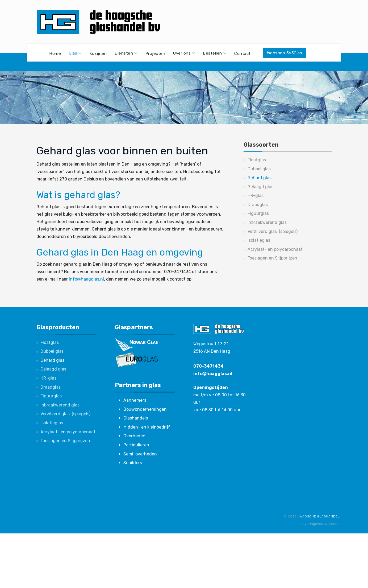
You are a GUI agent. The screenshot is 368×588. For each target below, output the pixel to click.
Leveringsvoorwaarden (320, 524)
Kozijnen (98, 53)
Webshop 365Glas (285, 53)
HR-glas (256, 196)
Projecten (155, 53)
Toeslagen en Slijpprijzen (272, 258)
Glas (75, 53)
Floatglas (257, 160)
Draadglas (258, 205)
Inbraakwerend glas (267, 222)
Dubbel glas (259, 169)
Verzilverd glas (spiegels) (273, 231)
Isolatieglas (259, 240)
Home (55, 53)
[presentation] (8, 99)
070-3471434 (208, 366)
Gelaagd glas (260, 187)
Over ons (184, 53)
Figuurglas (258, 213)
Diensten (126, 53)
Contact (242, 53)
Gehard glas (260, 178)
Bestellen (215, 53)
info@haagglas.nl (86, 279)
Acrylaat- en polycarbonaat (275, 249)
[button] (349, 117)
